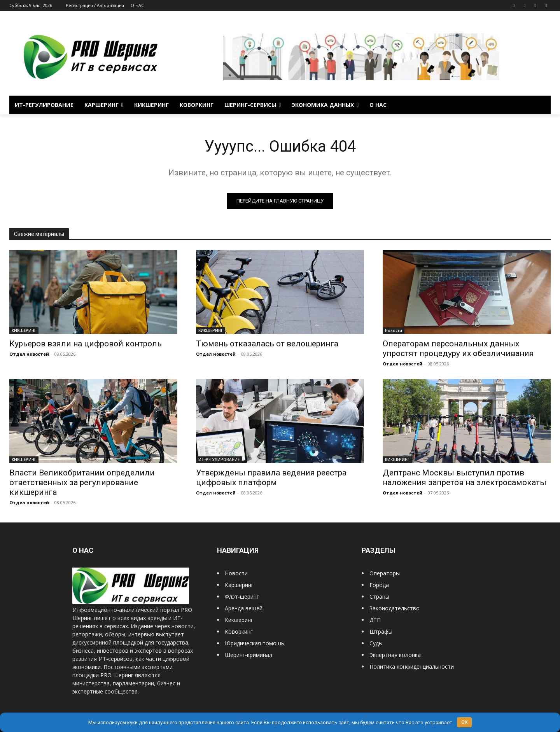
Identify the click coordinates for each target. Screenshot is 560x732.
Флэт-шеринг (242, 597)
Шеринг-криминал (248, 655)
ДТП (375, 620)
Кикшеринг (239, 620)
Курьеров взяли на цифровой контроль (86, 344)
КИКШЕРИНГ (24, 331)
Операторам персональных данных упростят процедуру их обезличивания (458, 349)
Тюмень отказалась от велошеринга (267, 344)
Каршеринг (239, 585)
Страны (379, 597)
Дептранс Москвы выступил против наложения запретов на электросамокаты (465, 478)
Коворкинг (239, 632)
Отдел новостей (29, 354)
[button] (541, 105)
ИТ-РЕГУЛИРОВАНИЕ (219, 460)
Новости (394, 331)
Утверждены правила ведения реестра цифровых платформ (271, 478)
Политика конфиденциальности (412, 667)
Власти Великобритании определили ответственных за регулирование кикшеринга (82, 483)
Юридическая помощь (255, 644)
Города (379, 585)
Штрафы (381, 632)
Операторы (385, 574)
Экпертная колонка (395, 655)
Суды (376, 644)
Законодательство (395, 609)
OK (465, 722)
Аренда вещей (244, 609)
